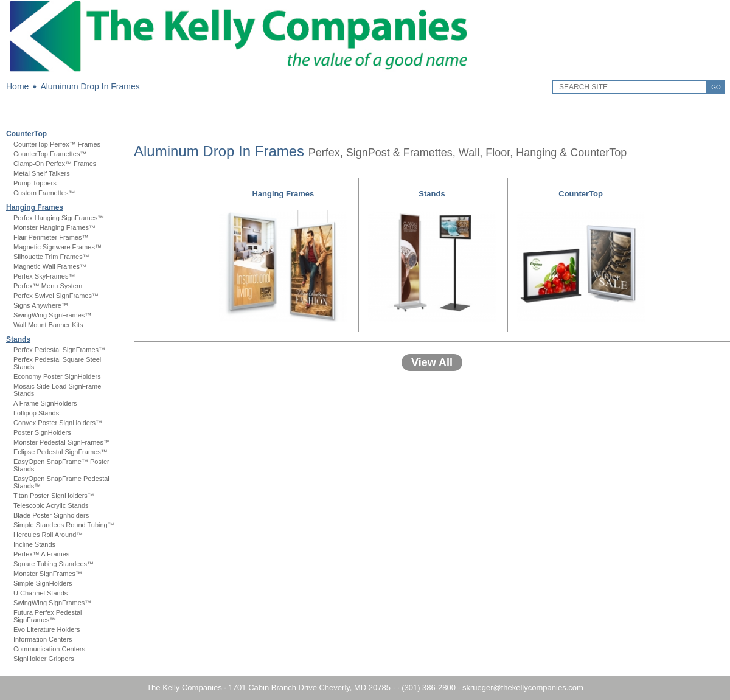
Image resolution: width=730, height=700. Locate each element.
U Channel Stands (40, 593)
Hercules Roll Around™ (48, 535)
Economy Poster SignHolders (57, 376)
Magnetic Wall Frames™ (50, 266)
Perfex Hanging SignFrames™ (59, 218)
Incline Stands (34, 544)
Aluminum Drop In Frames (90, 86)
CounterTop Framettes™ (50, 154)
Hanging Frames (35, 207)
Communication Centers (49, 649)
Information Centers (43, 639)
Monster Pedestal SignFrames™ (62, 442)
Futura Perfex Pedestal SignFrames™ (48, 616)
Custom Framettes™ (44, 193)
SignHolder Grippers (44, 659)
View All (432, 362)
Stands (18, 339)
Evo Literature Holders (47, 629)
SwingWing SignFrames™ (52, 315)
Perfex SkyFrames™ (44, 276)
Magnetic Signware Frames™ (57, 247)
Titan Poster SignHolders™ (54, 496)
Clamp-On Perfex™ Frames (55, 164)
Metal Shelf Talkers (42, 173)
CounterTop (26, 134)
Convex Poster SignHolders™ (58, 423)
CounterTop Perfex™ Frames (57, 144)
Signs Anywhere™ (41, 305)
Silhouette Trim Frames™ (51, 257)
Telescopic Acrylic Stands (51, 505)
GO (716, 87)
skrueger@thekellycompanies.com (523, 688)
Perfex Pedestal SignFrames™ (59, 350)
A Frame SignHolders (45, 403)
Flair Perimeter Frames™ (51, 237)
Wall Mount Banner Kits (48, 325)
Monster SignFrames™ (48, 574)
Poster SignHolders (42, 432)
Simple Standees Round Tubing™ (64, 525)
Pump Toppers (35, 183)
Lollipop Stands (36, 413)
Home (17, 86)
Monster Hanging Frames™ (54, 227)
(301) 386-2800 (429, 688)
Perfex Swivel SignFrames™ (56, 296)
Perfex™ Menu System (48, 286)
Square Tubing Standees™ (54, 564)
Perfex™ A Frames (41, 554)
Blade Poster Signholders (51, 515)
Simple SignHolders (43, 583)
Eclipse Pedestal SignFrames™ (61, 452)
